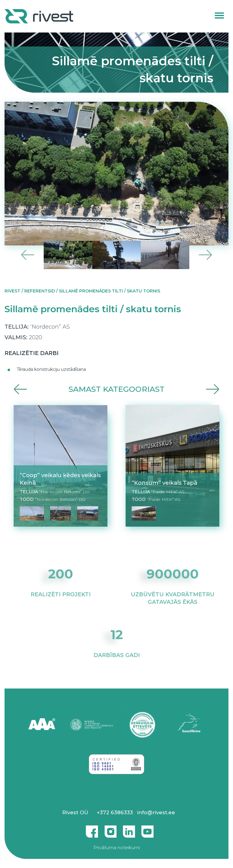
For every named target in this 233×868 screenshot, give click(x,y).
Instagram (110, 829)
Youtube (147, 829)
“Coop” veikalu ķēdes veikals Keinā (60, 479)
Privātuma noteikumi (117, 847)
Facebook (92, 829)
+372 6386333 (115, 812)
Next (205, 255)
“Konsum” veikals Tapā (164, 483)
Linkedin (129, 829)
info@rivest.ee (156, 812)
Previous (28, 255)
